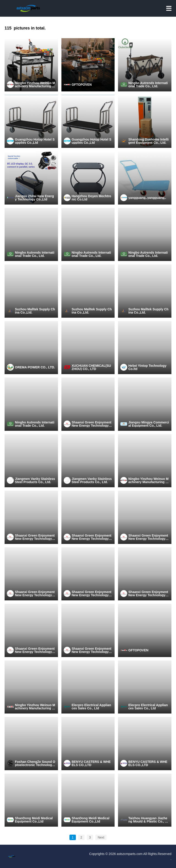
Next (101, 837)
